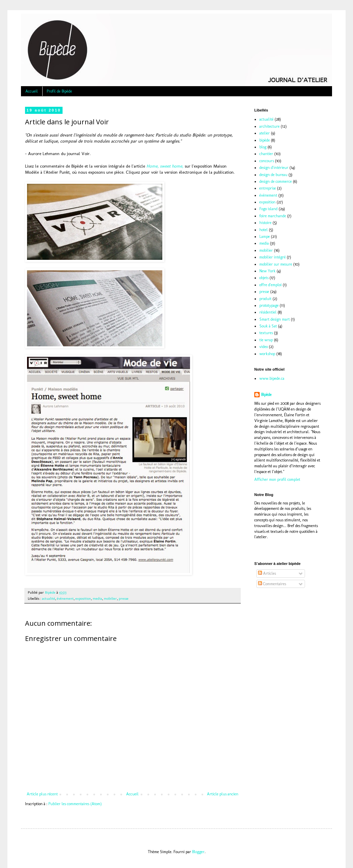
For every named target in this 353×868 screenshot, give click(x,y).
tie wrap (266, 340)
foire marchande (273, 216)
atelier (265, 133)
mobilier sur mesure (276, 264)
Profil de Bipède (59, 91)
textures (266, 333)
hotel (264, 230)
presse (124, 599)
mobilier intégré (273, 257)
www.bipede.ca (272, 378)
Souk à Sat (268, 326)
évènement (65, 599)
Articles (267, 573)
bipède (265, 140)
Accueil (32, 91)
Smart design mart (275, 319)
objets (264, 278)
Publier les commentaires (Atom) (75, 804)
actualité (49, 599)
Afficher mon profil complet (277, 479)
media (97, 599)
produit (265, 299)
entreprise (268, 188)
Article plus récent (42, 794)
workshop (267, 354)
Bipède (266, 395)
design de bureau (273, 175)
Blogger (198, 852)
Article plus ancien (223, 794)
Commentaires (272, 584)
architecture (269, 126)
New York (267, 271)
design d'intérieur (274, 168)
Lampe (265, 237)
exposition (83, 599)
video (264, 347)
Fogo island (268, 209)
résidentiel (268, 312)
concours (267, 161)
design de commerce (276, 181)
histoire (265, 223)
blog (263, 147)
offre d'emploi (270, 285)
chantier (266, 154)
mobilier (110, 599)
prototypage (269, 305)
